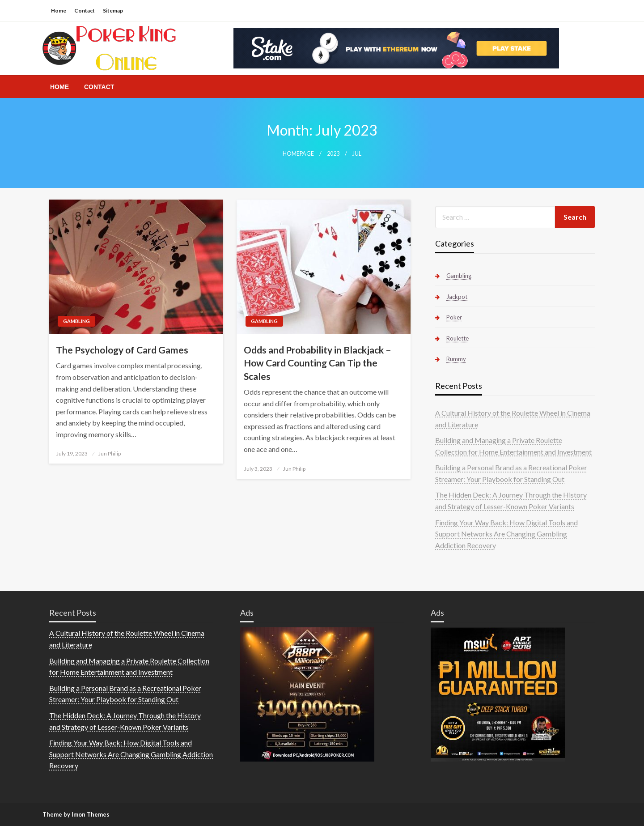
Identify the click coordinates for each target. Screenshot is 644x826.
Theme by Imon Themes (76, 814)
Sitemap (113, 11)
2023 (333, 154)
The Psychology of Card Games (122, 350)
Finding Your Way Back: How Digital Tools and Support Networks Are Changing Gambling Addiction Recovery (506, 534)
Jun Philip (110, 453)
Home (59, 11)
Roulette (458, 338)
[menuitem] (59, 87)
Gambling (76, 321)
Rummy (456, 359)
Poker (454, 317)
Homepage (298, 154)
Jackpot (457, 297)
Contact (85, 11)
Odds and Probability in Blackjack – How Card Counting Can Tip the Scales (318, 363)
